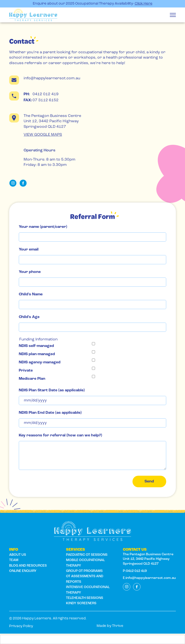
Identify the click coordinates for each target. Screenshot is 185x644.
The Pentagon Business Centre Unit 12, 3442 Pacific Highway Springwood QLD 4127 (149, 559)
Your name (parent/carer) (43, 227)
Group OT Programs (84, 571)
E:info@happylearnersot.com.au (149, 578)
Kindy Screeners (81, 603)
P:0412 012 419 (135, 571)
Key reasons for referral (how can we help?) (60, 435)
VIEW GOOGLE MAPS (43, 135)
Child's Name (31, 294)
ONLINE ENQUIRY (23, 571)
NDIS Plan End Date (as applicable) (50, 413)
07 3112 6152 (41, 100)
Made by (110, 626)
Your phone (30, 272)
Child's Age (29, 317)
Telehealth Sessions (85, 598)
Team (14, 560)
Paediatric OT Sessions (87, 555)
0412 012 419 (41, 94)
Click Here (144, 4)
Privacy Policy (21, 626)
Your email (29, 250)
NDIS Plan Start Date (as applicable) (52, 390)
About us (18, 555)
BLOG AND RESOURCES (28, 566)
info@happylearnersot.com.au (52, 78)
